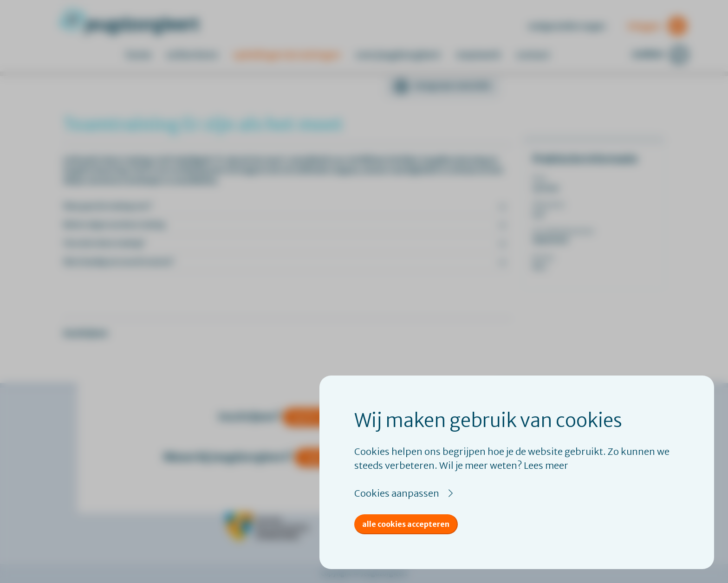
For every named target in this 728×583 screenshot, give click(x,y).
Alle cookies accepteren (406, 524)
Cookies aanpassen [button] (397, 493)
